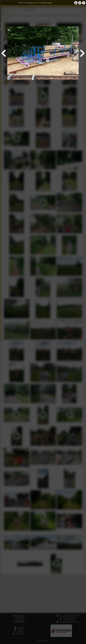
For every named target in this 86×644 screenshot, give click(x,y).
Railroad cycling (46, 3)
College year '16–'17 (32, 3)
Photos (21, 3)
